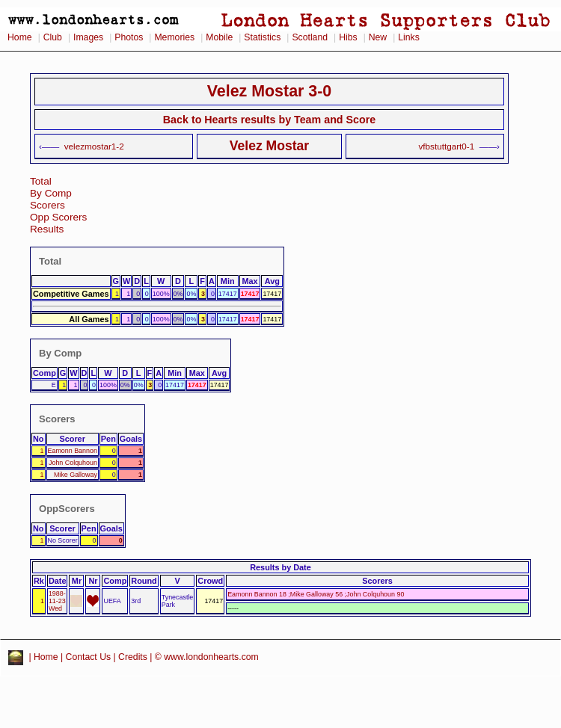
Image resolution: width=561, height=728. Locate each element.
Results (47, 229)
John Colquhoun (73, 463)
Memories (174, 37)
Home (20, 37)
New (378, 37)
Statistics (262, 37)
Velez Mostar (269, 146)
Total (41, 181)
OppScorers (67, 509)
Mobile (219, 37)
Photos (129, 37)
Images (88, 37)
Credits (133, 657)
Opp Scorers (58, 217)
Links (409, 37)
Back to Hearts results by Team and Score (269, 120)
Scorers (47, 205)
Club (53, 37)
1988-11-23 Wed (57, 601)
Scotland (310, 37)
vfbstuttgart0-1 (447, 146)
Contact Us (89, 657)
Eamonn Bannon (73, 451)
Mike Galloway (76, 475)
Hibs (348, 37)
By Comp (51, 193)
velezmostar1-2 (94, 146)
